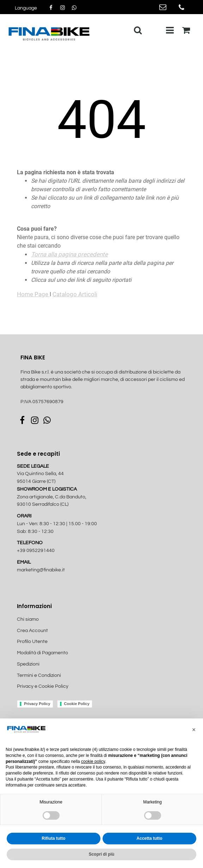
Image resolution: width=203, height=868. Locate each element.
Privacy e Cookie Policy (43, 686)
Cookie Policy (77, 704)
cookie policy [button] (93, 761)
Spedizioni (28, 664)
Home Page (33, 294)
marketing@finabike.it (41, 570)
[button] (194, 730)
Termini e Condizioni (39, 675)
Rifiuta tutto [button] (53, 838)
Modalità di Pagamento (42, 653)
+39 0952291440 (36, 551)
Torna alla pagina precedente (69, 254)
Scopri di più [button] (102, 854)
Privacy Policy (37, 704)
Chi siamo (28, 619)
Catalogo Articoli (75, 294)
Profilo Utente (32, 642)
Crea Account (32, 631)
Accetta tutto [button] (149, 838)
